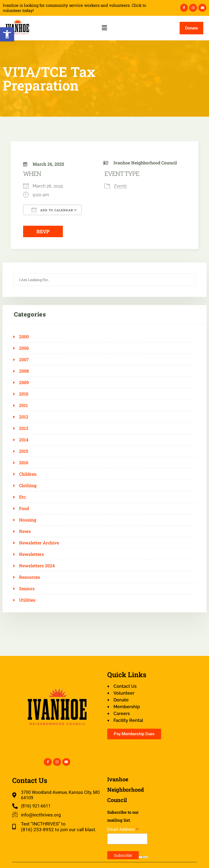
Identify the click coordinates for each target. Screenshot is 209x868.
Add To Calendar (52, 210)
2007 (24, 360)
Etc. (23, 497)
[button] (7, 34)
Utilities (27, 600)
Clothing (28, 486)
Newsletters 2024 (37, 566)
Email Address (123, 829)
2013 (24, 428)
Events (120, 186)
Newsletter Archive (39, 543)
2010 (24, 394)
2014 (24, 440)
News (25, 531)
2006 (24, 348)
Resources (30, 577)
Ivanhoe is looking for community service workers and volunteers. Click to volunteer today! (74, 8)
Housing (28, 520)
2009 (24, 382)
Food (24, 508)
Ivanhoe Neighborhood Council (145, 163)
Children (28, 474)
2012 (24, 417)
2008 (24, 371)
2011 (23, 405)
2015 (24, 451)
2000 (24, 337)
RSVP (43, 231)
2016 (24, 463)
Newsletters (31, 554)
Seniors (27, 589)
